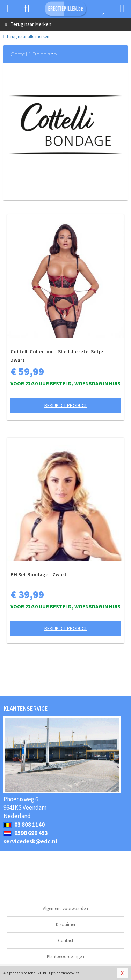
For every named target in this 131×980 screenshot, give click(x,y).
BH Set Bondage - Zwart (39, 575)
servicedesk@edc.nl (30, 841)
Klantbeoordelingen (65, 956)
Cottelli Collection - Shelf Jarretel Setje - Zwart (58, 356)
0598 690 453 (26, 833)
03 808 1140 (24, 825)
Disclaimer (66, 924)
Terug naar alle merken (26, 36)
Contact (66, 940)
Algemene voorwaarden (65, 908)
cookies (73, 973)
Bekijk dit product (66, 405)
